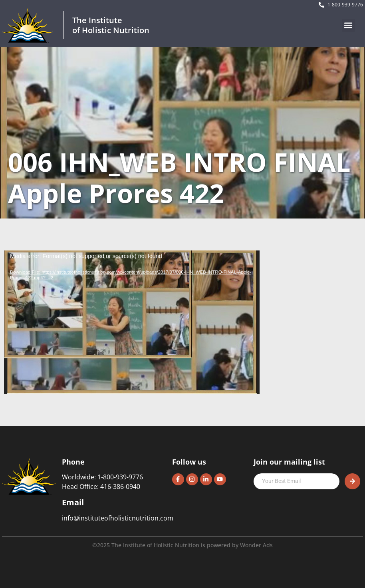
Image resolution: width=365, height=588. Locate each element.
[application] (132, 322)
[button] (348, 25)
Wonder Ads (256, 545)
